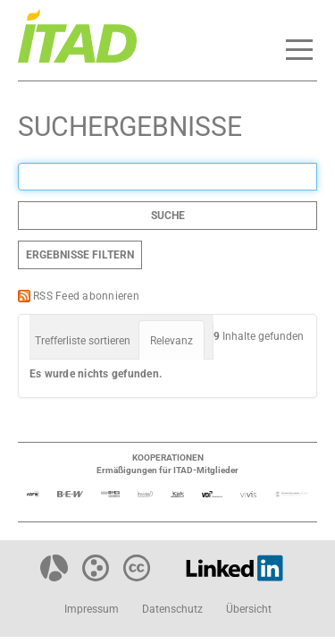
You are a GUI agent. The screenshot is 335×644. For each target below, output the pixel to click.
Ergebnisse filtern (80, 255)
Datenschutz (172, 609)
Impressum (92, 609)
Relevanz (172, 341)
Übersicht (249, 609)
